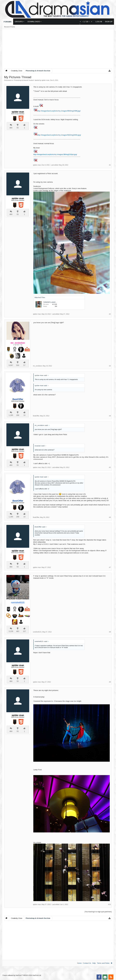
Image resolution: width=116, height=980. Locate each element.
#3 (110, 366)
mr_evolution (37, 366)
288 (18, 415)
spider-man (45, 80)
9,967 (11, 365)
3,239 (11, 631)
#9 (110, 682)
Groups (19, 22)
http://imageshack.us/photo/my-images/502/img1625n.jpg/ (59, 135)
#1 (110, 165)
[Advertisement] (58, 49)
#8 (110, 632)
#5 (110, 467)
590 (18, 365)
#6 (110, 517)
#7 (110, 567)
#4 (110, 416)
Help (94, 963)
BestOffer (36, 416)
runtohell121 (37, 632)
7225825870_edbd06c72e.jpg (52, 302)
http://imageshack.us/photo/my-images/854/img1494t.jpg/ (59, 111)
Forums (8, 22)
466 (11, 128)
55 (18, 128)
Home (79, 963)
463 (18, 631)
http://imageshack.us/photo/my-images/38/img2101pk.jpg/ (55, 154)
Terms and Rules (103, 963)
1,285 (11, 415)
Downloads (34, 22)
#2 (110, 314)
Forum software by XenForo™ (22, 975)
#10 (109, 904)
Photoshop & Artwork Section (24, 80)
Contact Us (87, 963)
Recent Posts (10, 27)
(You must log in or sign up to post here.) (98, 912)
